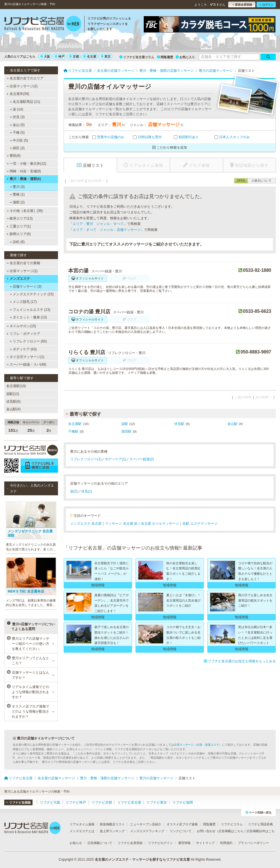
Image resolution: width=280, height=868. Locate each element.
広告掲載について (100, 843)
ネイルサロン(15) (21, 326)
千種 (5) (17, 133)
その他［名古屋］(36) (25, 211)
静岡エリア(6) (19, 234)
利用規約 (226, 843)
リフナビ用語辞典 (260, 824)
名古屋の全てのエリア (25, 78)
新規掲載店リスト (112, 824)
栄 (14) (17, 109)
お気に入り (185, 57)
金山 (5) (17, 125)
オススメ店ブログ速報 (182, 824)
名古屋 (90, 57)
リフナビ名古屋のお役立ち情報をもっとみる (240, 661)
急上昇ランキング (112, 831)
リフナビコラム (232, 824)
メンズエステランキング (147, 831)
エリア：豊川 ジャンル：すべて (98, 224)
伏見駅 (179, 424)
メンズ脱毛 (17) (23, 302)
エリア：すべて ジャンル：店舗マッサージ (107, 230)
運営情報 (184, 843)
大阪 (45, 57)
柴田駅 (126, 431)
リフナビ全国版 (18, 802)
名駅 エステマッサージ (200, 524)
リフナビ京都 (102, 802)
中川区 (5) (19, 140)
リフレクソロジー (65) (28, 341)
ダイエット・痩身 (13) (28, 317)
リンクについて (181, 831)
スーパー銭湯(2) (142, 459)
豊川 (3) (17, 187)
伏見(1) (87, 491)
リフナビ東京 (157, 802)
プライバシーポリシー (253, 843)
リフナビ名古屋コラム (137, 57)
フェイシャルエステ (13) (30, 310)
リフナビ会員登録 (130, 843)
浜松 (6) (17, 242)
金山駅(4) (13, 409)
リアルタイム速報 (82, 824)
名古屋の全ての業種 (23, 263)
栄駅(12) (13, 394)
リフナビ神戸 (76, 802)
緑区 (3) (17, 148)
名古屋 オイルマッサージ (160, 524)
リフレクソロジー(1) (86, 459)
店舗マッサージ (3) (26, 287)
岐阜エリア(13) (20, 218)
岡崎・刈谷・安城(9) (24, 171)
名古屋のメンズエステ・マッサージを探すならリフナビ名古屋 (142, 860)
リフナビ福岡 (183, 802)
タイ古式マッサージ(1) (26, 357)
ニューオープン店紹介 (146, 824)
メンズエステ (18, 279)
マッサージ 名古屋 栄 (121, 524)
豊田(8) (14, 156)
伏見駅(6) (13, 402)
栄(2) (74, 491)
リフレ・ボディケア (23, 334)
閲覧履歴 (165, 57)
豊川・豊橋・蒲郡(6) (24, 179)
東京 (106, 57)
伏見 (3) (17, 117)
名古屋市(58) (18, 94)
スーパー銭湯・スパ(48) (27, 364)
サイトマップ (205, 843)
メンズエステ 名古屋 (86, 524)
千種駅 (73, 431)
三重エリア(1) (19, 226)
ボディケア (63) (23, 349)
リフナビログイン (160, 843)
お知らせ (76, 843)
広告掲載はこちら (231, 831)
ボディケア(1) (116, 459)
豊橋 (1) (17, 194)
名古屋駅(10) (16, 386)
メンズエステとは (82, 831)
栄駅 (125, 424)
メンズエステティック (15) (32, 294)
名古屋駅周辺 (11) (25, 102)
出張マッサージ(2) (22, 86)
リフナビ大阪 (50, 802)
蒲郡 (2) (17, 202)
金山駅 (232, 424)
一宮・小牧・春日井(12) (27, 164)
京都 (74, 57)
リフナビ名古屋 (129, 802)
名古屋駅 (75, 424)
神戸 (60, 57)
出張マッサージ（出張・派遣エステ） (198, 745)
